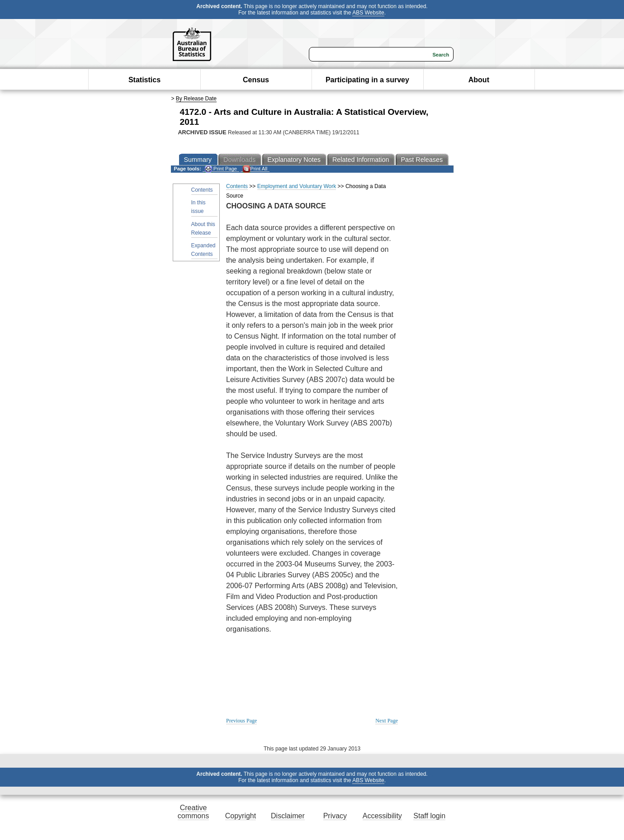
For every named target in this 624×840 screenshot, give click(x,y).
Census (256, 80)
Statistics (144, 80)
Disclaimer (288, 816)
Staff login (429, 816)
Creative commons (193, 812)
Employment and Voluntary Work (297, 186)
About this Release (203, 229)
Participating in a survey (367, 80)
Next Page (387, 721)
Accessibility (382, 816)
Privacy (335, 816)
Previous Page (241, 721)
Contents (202, 190)
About (479, 80)
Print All (255, 169)
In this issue (199, 207)
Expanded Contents (203, 250)
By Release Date (196, 99)
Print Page (221, 169)
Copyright (241, 816)
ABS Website (368, 13)
